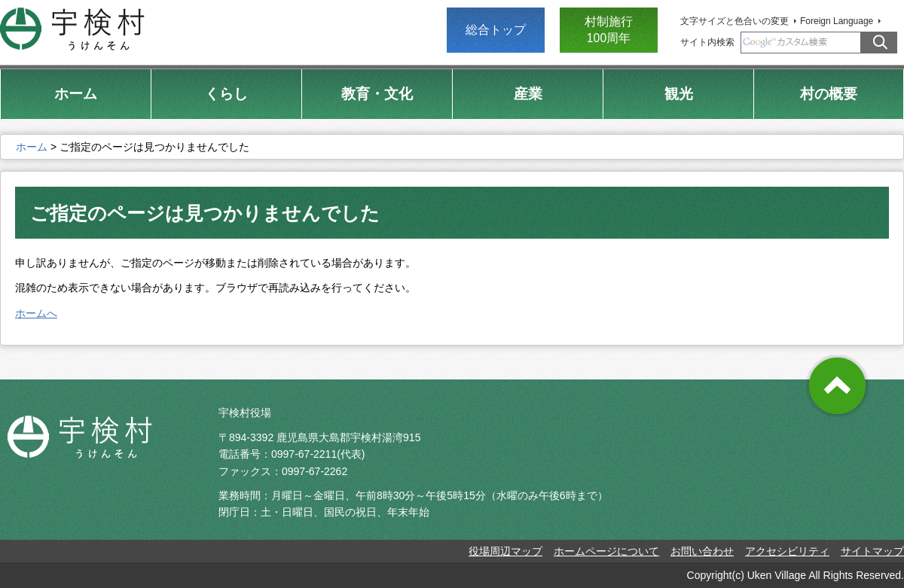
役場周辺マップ (505, 551)
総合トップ (496, 30)
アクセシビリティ (787, 551)
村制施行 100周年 (609, 30)
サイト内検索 (707, 42)
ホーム (32, 147)
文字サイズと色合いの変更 (734, 21)
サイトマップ (872, 551)
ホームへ (36, 313)
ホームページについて (606, 551)
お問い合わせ (702, 551)
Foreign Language (837, 21)
